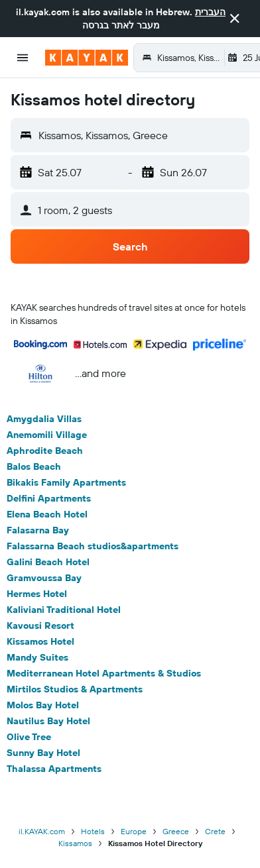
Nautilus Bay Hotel (48, 721)
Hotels (93, 831)
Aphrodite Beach (45, 451)
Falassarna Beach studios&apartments (93, 546)
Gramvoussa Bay (44, 578)
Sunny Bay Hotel (43, 753)
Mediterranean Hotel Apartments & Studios (104, 673)
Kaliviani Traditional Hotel (64, 610)
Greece (176, 831)
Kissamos (75, 843)
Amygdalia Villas (44, 419)
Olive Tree (29, 737)
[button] (235, 19)
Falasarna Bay (38, 530)
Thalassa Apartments (54, 769)
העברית (210, 12)
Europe (134, 831)
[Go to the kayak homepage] (87, 58)
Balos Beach (34, 466)
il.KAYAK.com (42, 831)
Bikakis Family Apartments (66, 482)
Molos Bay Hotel (43, 705)
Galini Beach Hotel (48, 562)
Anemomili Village (47, 435)
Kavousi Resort (40, 625)
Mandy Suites (37, 657)
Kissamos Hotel (40, 641)
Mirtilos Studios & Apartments (75, 689)
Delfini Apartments (49, 498)
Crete (215, 831)
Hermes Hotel (37, 594)
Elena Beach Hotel (47, 514)
